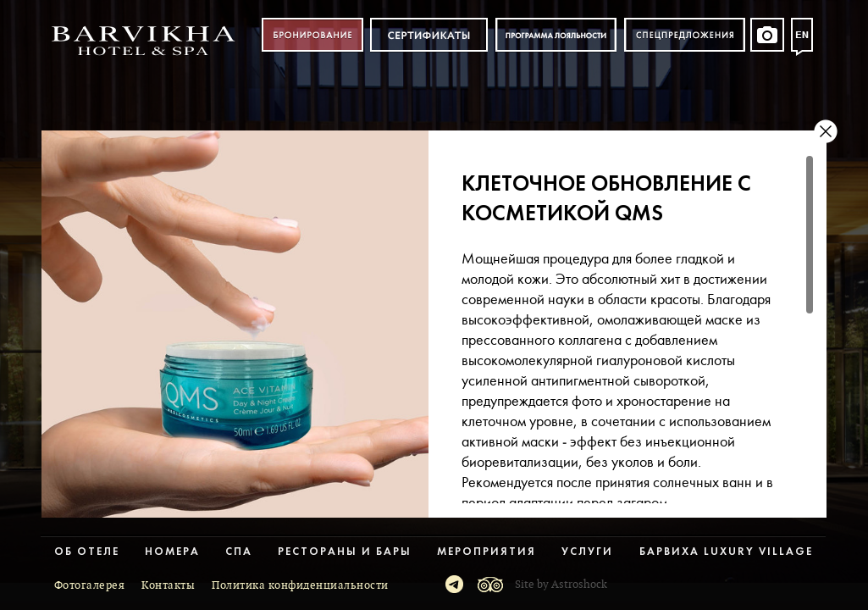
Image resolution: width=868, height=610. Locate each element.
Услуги (587, 552)
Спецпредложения (685, 35)
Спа (239, 552)
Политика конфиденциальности (300, 585)
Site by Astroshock (561, 585)
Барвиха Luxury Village (726, 552)
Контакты (168, 585)
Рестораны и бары (345, 552)
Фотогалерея (90, 585)
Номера (172, 552)
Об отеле (87, 552)
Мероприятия (487, 552)
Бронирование (312, 35)
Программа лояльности (556, 35)
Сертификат (429, 35)
